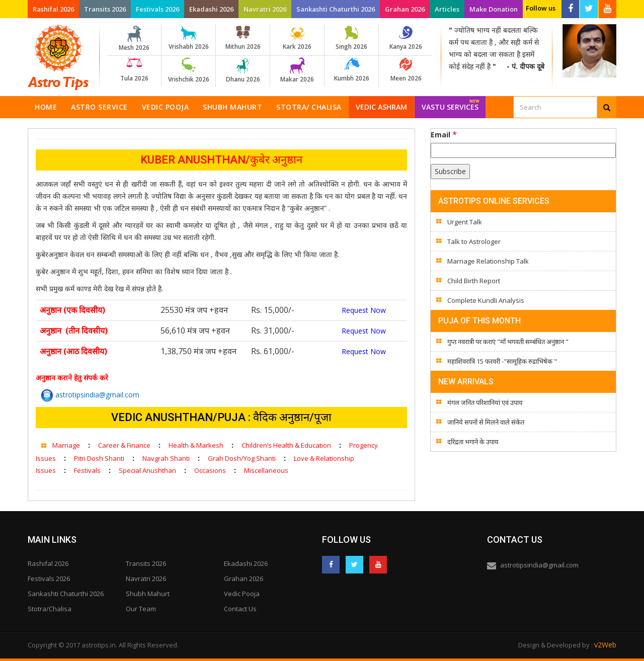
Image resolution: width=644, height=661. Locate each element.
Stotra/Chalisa (50, 609)
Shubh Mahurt (232, 107)
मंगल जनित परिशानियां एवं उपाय (485, 402)
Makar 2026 (297, 70)
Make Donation (494, 9)
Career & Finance (124, 445)
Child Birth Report (474, 281)
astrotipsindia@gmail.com (90, 395)
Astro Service (99, 107)
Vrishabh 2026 (188, 38)
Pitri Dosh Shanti (99, 458)
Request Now (364, 310)
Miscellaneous (266, 470)
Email (444, 134)
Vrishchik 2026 (188, 70)
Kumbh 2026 (351, 70)
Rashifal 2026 (53, 9)
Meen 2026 (406, 70)
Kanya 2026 (406, 38)
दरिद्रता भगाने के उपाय (473, 442)
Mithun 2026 (243, 38)
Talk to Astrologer (474, 241)
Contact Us (240, 609)
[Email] (523, 150)
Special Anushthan (147, 470)
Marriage (66, 445)
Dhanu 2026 (243, 70)
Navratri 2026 (265, 9)
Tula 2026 (134, 70)
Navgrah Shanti (166, 458)
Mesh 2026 (134, 39)
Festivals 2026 (157, 9)
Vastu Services (451, 104)
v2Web (605, 645)
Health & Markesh (196, 445)
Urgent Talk (465, 222)
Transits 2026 (105, 9)
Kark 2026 (297, 38)
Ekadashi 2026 (211, 9)
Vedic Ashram (381, 107)
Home (46, 107)
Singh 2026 (351, 38)
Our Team (141, 609)
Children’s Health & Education (286, 445)
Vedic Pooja (166, 107)
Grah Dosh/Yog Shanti (242, 458)
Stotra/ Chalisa (309, 107)
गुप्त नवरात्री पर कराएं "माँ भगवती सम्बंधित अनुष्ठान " (508, 342)
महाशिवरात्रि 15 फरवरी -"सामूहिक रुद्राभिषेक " (502, 361)
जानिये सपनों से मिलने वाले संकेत (486, 422)
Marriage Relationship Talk (488, 261)
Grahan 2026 (405, 9)
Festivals (87, 470)
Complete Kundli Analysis (486, 300)
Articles (447, 9)
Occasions (210, 470)
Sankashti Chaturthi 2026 (336, 9)
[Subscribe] (450, 172)
